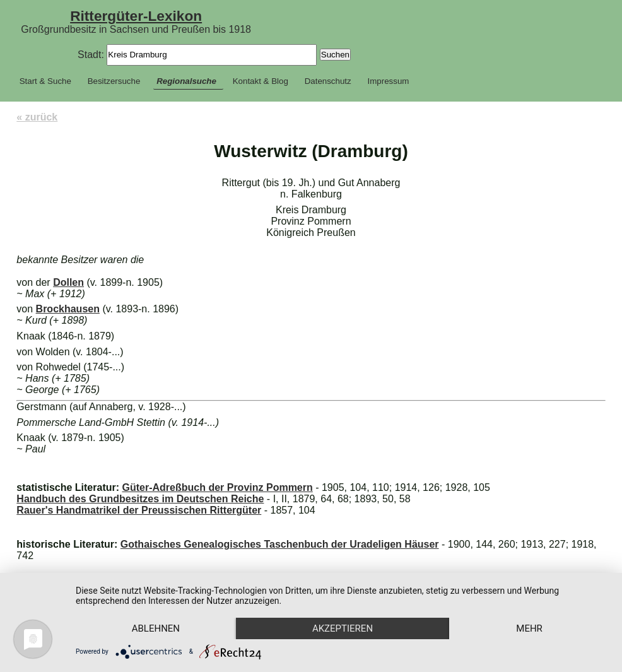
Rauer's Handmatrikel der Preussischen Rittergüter (139, 510)
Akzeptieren (343, 628)
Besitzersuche (114, 81)
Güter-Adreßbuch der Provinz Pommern (217, 487)
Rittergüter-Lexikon (136, 16)
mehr (529, 628)
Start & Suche (45, 81)
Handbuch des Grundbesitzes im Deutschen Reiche (140, 499)
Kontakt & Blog (261, 81)
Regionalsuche (186, 81)
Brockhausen (68, 309)
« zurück (37, 117)
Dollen (68, 282)
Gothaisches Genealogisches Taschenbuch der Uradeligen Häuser (280, 544)
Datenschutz (328, 81)
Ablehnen (156, 628)
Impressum (389, 81)
